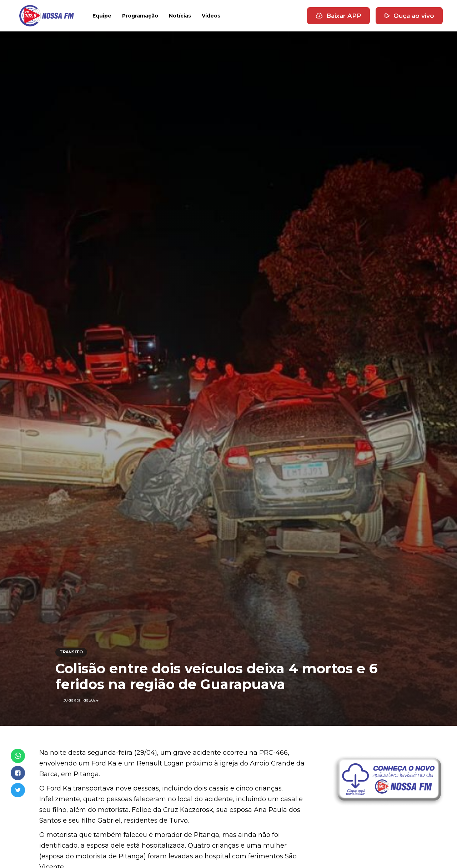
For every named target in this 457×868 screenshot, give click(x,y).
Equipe (102, 16)
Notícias (180, 16)
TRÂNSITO (71, 652)
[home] (47, 16)
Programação (140, 16)
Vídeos (211, 16)
